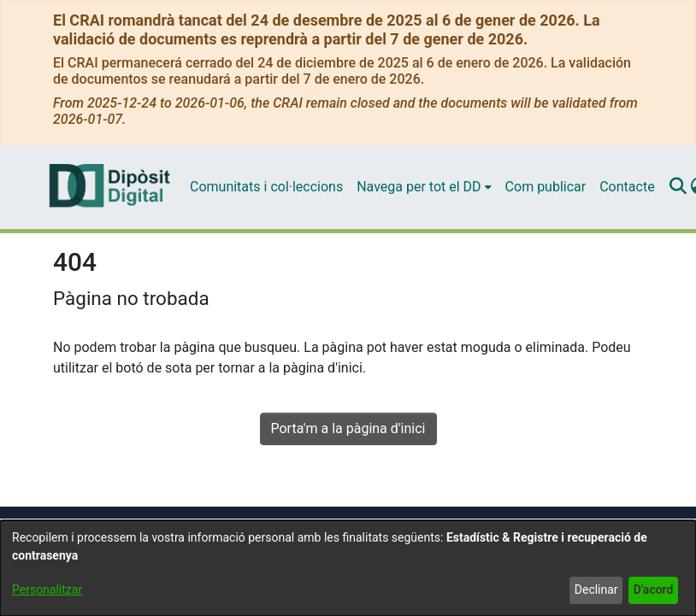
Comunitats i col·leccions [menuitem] (266, 187)
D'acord (654, 590)
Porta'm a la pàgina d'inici (348, 428)
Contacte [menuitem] (627, 187)
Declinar (596, 590)
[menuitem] (424, 187)
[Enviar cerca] (678, 187)
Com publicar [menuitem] (546, 187)
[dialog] (348, 568)
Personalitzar (47, 590)
